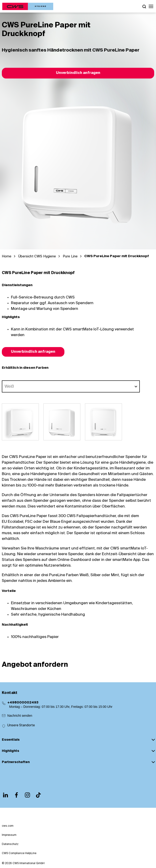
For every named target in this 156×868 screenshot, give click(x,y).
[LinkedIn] (5, 795)
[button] (151, 6)
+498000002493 (23, 703)
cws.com (8, 826)
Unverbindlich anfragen (78, 73)
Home (7, 256)
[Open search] (144, 6)
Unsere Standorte (21, 725)
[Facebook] (16, 795)
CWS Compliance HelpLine (19, 853)
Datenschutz (10, 844)
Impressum (9, 835)
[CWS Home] (28, 6)
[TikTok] (38, 795)
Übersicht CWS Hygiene (37, 256)
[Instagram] (27, 795)
